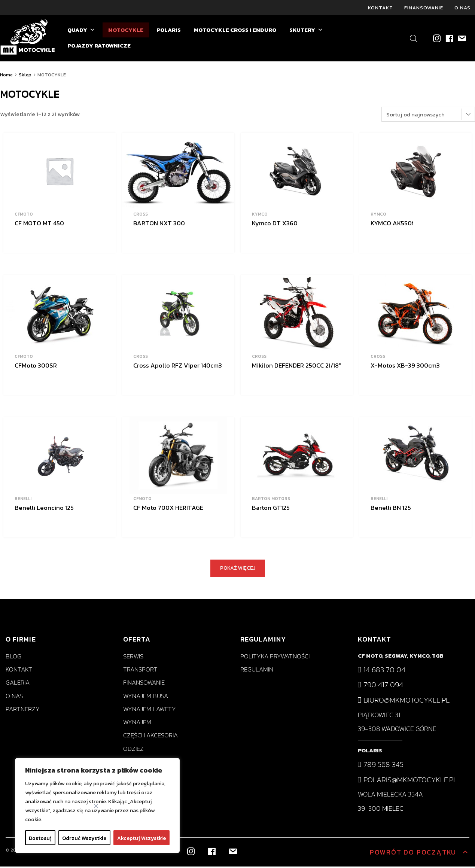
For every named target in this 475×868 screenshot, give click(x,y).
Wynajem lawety (150, 711)
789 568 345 (381, 766)
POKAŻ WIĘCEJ (238, 569)
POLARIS (169, 31)
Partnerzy (23, 711)
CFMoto (24, 216)
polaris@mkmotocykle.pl (407, 781)
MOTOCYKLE (126, 31)
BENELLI (23, 500)
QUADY (81, 31)
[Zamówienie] (428, 116)
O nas (462, 8)
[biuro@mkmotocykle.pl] (461, 39)
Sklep (25, 76)
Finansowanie (424, 8)
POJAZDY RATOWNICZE (99, 47)
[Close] (96, 806)
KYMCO (260, 216)
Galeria (18, 684)
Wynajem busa (146, 697)
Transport (140, 671)
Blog (13, 658)
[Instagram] (437, 39)
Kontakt (380, 8)
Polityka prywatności (275, 658)
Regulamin (257, 671)
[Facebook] (449, 39)
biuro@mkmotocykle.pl (404, 701)
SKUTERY (306, 31)
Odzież (133, 750)
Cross (141, 216)
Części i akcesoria (150, 737)
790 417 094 (380, 686)
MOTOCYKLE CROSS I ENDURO (235, 31)
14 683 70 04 (382, 671)
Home (6, 76)
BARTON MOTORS (271, 500)
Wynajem (137, 724)
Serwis (133, 658)
